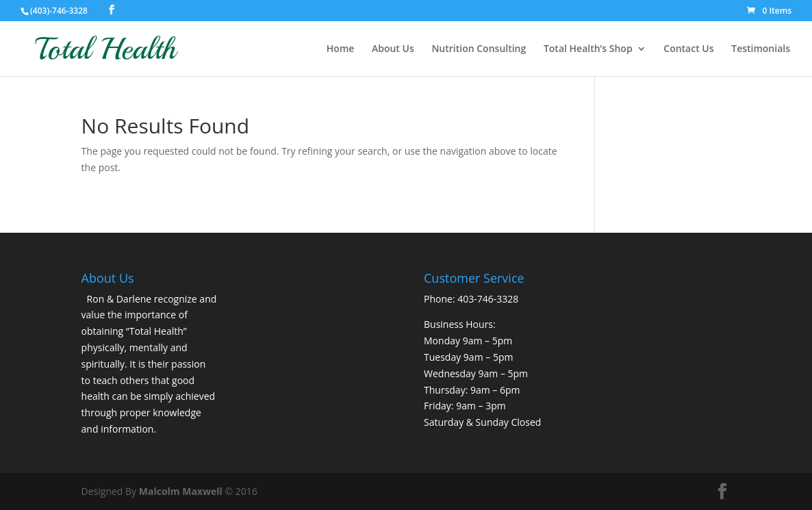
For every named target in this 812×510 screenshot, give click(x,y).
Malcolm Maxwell (181, 491)
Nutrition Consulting (479, 49)
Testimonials (761, 49)
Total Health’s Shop (588, 49)
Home (341, 49)
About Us (393, 49)
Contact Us (688, 49)
